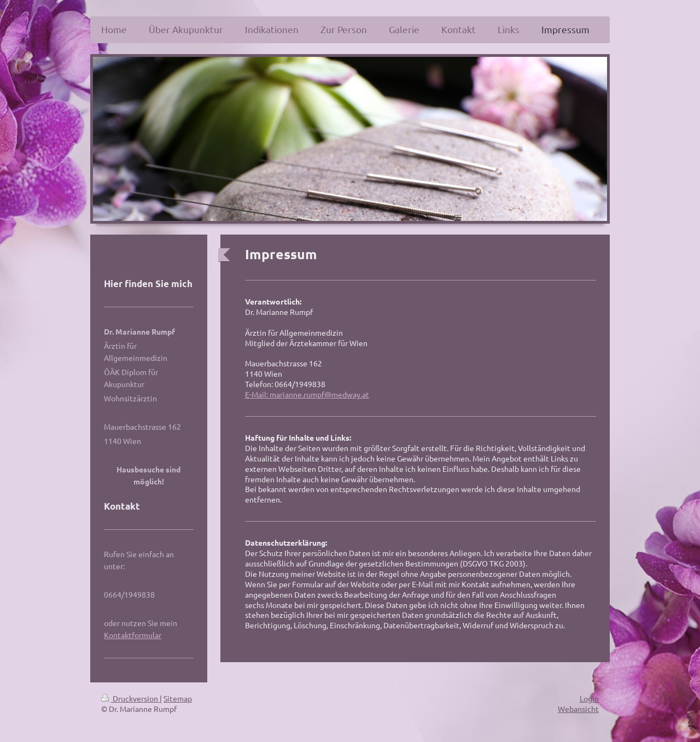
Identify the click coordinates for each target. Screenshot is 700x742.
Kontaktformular (133, 635)
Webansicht (578, 709)
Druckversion (130, 698)
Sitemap (178, 698)
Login (589, 698)
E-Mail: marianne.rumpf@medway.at (307, 394)
